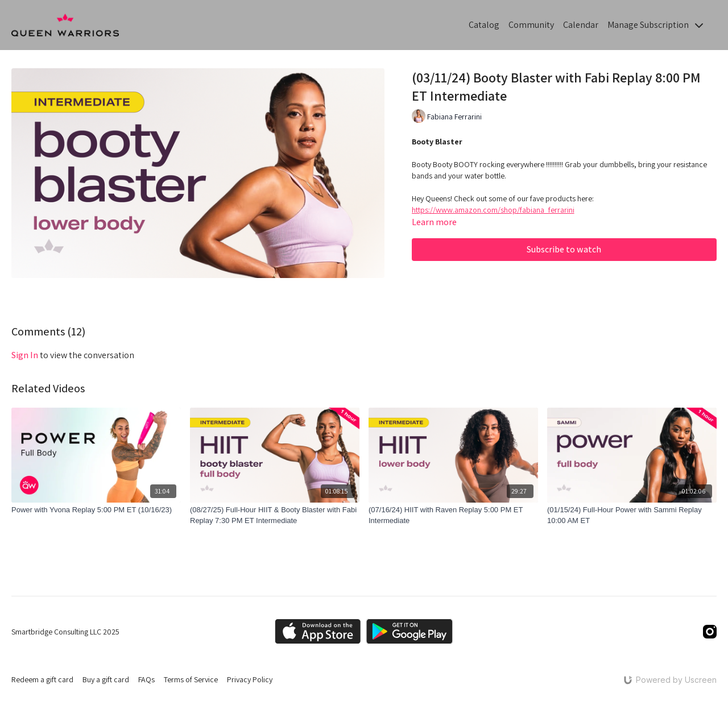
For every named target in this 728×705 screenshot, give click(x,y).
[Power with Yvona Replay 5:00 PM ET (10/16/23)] (96, 510)
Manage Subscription (655, 25)
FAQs (146, 679)
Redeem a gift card (42, 679)
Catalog (484, 25)
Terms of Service (191, 679)
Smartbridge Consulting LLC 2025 (65, 632)
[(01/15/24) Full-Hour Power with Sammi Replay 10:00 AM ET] (632, 515)
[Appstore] (318, 631)
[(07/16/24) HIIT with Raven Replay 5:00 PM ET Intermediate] (453, 515)
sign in (25, 355)
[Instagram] (710, 632)
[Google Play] (409, 631)
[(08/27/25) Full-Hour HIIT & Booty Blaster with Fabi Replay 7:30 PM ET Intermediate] (275, 515)
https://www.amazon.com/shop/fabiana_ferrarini (493, 210)
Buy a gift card (106, 679)
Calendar (581, 25)
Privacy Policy (250, 679)
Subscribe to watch (564, 249)
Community (531, 25)
